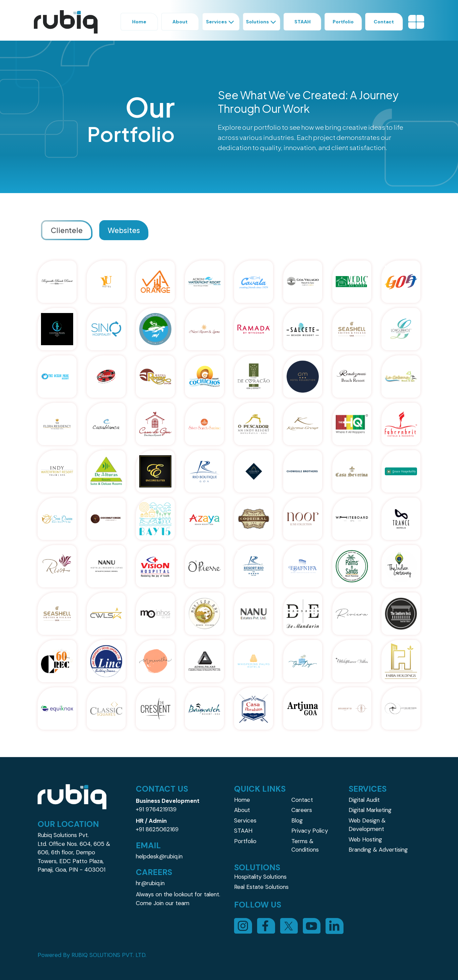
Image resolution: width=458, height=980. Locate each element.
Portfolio (245, 841)
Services (245, 820)
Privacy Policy (310, 831)
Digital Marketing (370, 810)
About (242, 810)
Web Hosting (365, 839)
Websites (124, 230)
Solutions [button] (262, 22)
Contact (302, 800)
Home (242, 800)
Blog (297, 820)
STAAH (243, 831)
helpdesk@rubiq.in (159, 856)
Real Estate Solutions (261, 887)
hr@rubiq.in (150, 883)
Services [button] (221, 22)
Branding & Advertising (378, 850)
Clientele (67, 230)
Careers (302, 810)
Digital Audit (364, 800)
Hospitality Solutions (260, 877)
